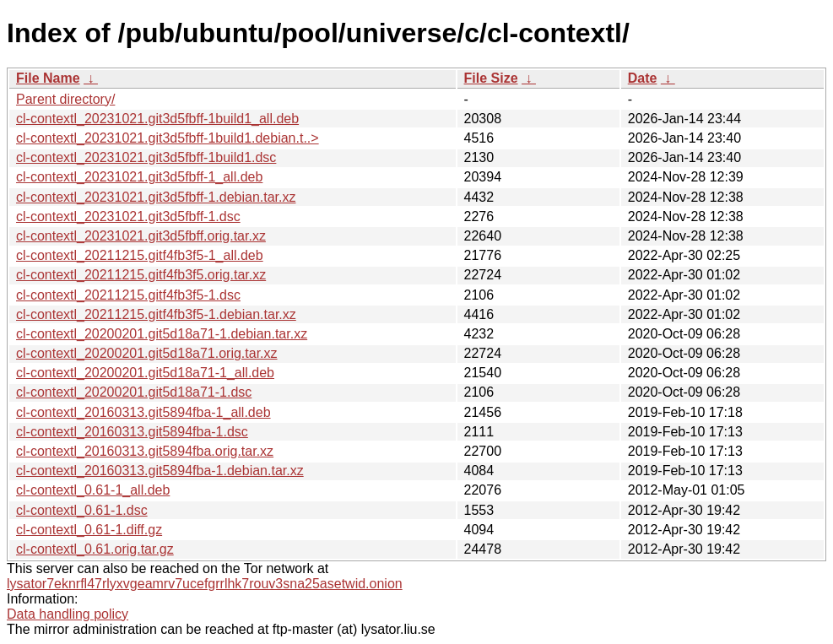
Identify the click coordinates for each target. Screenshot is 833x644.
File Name (48, 78)
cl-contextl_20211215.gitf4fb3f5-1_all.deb (140, 255)
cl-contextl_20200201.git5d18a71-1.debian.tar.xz (162, 334)
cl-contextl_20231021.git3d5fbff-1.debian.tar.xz (156, 197)
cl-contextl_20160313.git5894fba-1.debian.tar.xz (160, 471)
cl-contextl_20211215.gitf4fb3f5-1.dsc (128, 295)
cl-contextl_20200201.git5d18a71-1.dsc (134, 392)
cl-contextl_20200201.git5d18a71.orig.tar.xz (147, 353)
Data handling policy (68, 614)
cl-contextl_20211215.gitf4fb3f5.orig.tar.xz (141, 275)
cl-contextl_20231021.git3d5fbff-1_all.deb (139, 177)
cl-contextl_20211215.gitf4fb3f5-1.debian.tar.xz (156, 314)
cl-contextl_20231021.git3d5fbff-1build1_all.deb (157, 119)
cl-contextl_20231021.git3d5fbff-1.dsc (128, 216)
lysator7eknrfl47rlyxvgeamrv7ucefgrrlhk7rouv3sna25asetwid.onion (205, 584)
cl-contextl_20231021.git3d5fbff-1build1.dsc (146, 157)
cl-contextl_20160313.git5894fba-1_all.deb (143, 412)
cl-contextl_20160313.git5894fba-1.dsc (132, 432)
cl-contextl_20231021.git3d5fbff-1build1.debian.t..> (168, 138)
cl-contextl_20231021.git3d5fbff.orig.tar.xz (141, 236)
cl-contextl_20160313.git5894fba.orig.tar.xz (145, 451)
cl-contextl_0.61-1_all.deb (93, 490)
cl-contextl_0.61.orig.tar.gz (95, 549)
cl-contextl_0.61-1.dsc (82, 510)
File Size (491, 78)
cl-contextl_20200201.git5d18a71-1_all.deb (145, 373)
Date (643, 78)
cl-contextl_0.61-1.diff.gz (89, 530)
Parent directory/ (65, 99)
